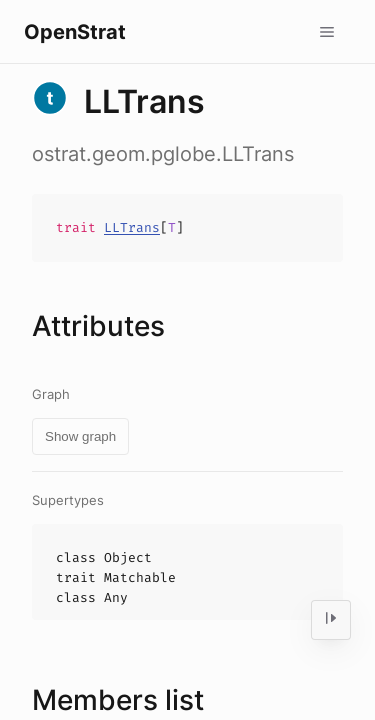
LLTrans (132, 227)
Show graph (80, 436)
